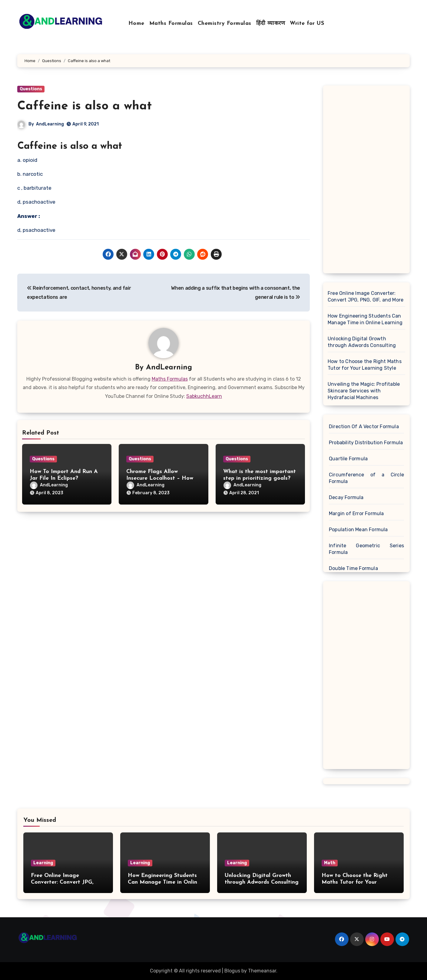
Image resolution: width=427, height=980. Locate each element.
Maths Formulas (171, 23)
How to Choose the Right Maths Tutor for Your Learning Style (365, 365)
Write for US (307, 23)
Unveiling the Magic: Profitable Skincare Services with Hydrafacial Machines (364, 391)
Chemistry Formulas (225, 23)
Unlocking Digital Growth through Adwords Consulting (362, 342)
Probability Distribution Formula (366, 443)
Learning (43, 863)
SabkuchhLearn (204, 396)
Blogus (232, 971)
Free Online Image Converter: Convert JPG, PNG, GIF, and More (366, 297)
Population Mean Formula (358, 530)
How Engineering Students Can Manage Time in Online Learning (365, 319)
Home (136, 23)
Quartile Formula (348, 459)
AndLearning (50, 124)
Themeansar (262, 971)
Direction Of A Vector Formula (364, 427)
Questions (31, 89)
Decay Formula (346, 497)
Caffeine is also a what (84, 106)
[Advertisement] (367, 181)
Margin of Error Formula (356, 513)
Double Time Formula (353, 568)
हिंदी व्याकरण (271, 23)
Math (330, 863)
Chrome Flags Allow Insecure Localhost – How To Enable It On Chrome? (160, 478)
